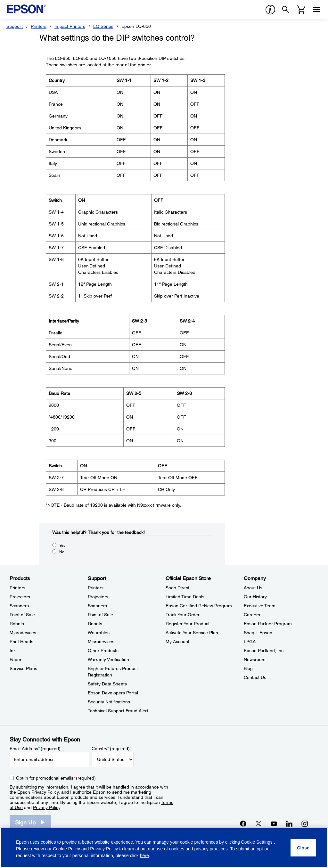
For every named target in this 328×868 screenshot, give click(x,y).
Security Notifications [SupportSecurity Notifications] (109, 702)
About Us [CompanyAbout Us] (253, 588)
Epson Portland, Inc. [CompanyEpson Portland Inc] (264, 651)
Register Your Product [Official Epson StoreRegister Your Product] (188, 624)
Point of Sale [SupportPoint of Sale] (100, 615)
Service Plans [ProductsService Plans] (23, 668)
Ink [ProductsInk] (13, 651)
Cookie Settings (258, 842)
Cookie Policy (66, 849)
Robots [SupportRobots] (95, 624)
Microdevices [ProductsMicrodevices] (23, 633)
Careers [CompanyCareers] (252, 615)
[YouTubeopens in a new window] (274, 823)
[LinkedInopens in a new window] (289, 823)
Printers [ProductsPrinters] (17, 588)
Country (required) (111, 749)
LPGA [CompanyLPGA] (250, 642)
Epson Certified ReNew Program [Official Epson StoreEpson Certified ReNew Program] (199, 606)
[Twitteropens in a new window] (258, 823)
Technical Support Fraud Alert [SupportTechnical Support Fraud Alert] (118, 711)
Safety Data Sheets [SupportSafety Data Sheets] (107, 684)
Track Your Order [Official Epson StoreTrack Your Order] (183, 615)
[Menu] (316, 10)
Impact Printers (70, 26)
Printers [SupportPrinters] (96, 588)
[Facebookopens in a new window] (243, 823)
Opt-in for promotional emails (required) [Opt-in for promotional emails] (56, 778)
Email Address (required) (35, 749)
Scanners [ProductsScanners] (19, 606)
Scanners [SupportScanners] (97, 606)
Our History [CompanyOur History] (255, 597)
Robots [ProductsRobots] (17, 624)
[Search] (286, 10)
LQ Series (103, 26)
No (62, 552)
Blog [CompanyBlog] (248, 668)
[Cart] (301, 10)
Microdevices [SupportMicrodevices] (101, 642)
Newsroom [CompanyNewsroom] (255, 659)
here (144, 856)
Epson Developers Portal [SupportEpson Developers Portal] (113, 693)
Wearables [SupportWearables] (99, 633)
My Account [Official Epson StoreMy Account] (177, 642)
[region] (164, 848)
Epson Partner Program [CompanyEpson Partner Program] (268, 624)
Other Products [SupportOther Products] (103, 651)
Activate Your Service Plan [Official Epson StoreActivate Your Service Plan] (192, 633)
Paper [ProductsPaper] (16, 659)
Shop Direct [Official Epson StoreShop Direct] (177, 588)
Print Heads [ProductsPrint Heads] (21, 642)
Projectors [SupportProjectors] (98, 597)
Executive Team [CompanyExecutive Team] (260, 606)
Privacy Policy (45, 792)
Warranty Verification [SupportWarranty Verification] (108, 659)
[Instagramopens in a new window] (305, 823)
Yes (62, 545)
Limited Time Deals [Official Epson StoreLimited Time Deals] (185, 597)
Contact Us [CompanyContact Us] (255, 677)
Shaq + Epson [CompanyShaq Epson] (258, 633)
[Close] (303, 848)
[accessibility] (270, 10)
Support (15, 26)
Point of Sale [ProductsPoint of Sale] (22, 615)
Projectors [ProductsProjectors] (20, 597)
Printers (39, 26)
